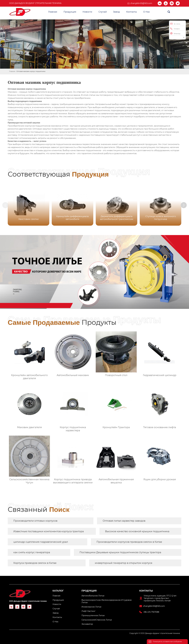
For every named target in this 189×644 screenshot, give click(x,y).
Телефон (175, 29)
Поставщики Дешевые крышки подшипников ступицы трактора (120, 552)
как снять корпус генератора (32, 552)
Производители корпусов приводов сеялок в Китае (129, 542)
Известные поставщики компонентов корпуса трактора (49, 531)
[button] (184, 205)
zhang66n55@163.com (141, 3)
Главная (12, 71)
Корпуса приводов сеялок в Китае (35, 563)
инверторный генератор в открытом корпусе (124, 563)
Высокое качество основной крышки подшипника (137, 531)
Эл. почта (175, 24)
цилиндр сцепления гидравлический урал (41, 542)
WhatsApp (175, 33)
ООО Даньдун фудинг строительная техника (35, 3)
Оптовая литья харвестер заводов (124, 521)
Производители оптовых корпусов (35, 521)
